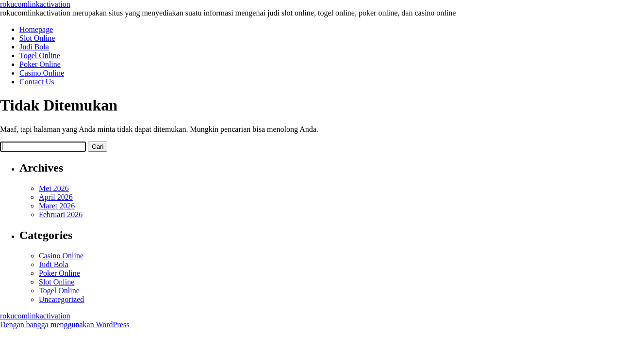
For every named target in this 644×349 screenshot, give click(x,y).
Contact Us (37, 82)
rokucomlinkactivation (35, 4)
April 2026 (56, 197)
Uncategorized (61, 299)
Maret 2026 (57, 206)
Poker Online (40, 64)
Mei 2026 (54, 188)
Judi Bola (34, 47)
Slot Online (37, 38)
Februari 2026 (61, 214)
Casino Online (42, 73)
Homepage (36, 29)
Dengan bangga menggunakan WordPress (65, 325)
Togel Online (40, 56)
